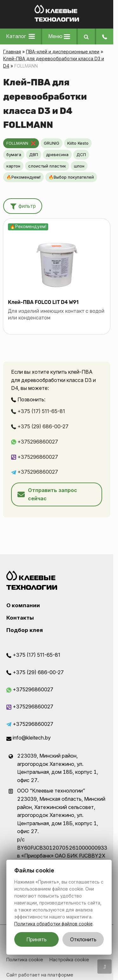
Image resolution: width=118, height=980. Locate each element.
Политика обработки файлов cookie (53, 924)
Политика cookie (25, 960)
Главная (12, 52)
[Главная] (57, 20)
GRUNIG (52, 143)
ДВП (34, 155)
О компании (23, 605)
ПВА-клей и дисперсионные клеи (63, 52)
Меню (59, 36)
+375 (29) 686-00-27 (40, 426)
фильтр (23, 206)
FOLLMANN (17, 143)
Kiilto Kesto (78, 143)
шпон (79, 166)
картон (13, 166)
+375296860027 (35, 442)
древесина (57, 155)
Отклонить (83, 939)
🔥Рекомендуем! (23, 177)
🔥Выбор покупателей (71, 177)
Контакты (20, 618)
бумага (14, 155)
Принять (36, 939)
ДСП (81, 155)
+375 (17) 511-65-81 (38, 411)
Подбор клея (25, 630)
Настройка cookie (69, 960)
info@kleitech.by (29, 738)
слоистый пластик (47, 166)
